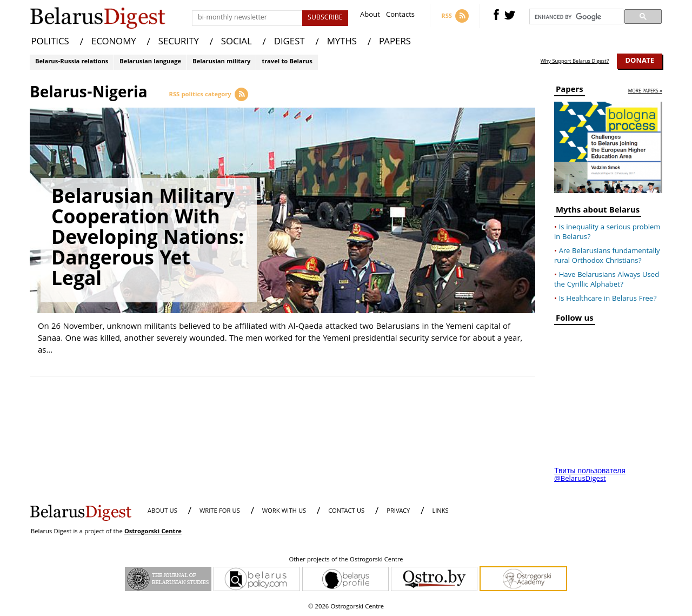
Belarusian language (150, 62)
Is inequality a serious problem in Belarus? (607, 233)
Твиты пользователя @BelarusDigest (590, 475)
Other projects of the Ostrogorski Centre (346, 560)
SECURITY (179, 42)
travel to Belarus (287, 62)
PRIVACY (398, 511)
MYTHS (342, 42)
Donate (640, 61)
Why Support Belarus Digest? (575, 62)
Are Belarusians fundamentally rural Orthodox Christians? (607, 256)
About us (162, 511)
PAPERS (395, 42)
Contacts (400, 16)
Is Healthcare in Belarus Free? (608, 299)
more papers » (645, 92)
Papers (570, 91)
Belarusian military (221, 62)
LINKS (440, 511)
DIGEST (290, 42)
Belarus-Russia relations (72, 62)
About (370, 16)
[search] (575, 17)
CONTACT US (346, 511)
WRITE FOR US (220, 511)
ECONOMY (114, 42)
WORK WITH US (284, 511)
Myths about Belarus (598, 212)
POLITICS (50, 42)
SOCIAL (237, 42)
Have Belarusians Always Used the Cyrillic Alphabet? (607, 280)
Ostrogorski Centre (153, 532)
